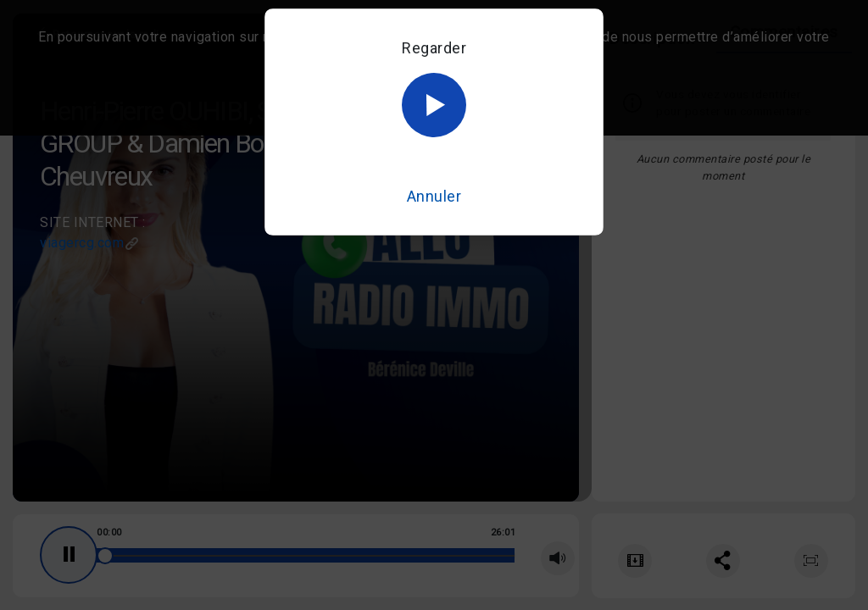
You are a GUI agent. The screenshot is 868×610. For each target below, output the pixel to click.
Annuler (434, 196)
